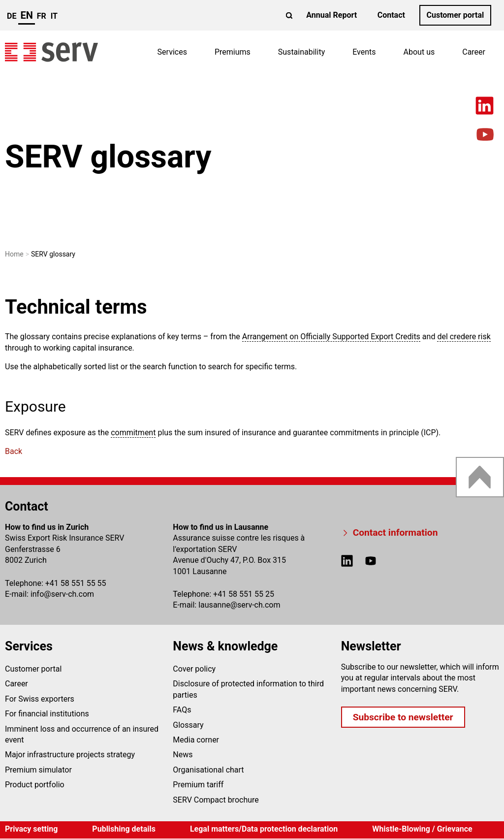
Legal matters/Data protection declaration (264, 829)
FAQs (182, 710)
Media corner (196, 740)
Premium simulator (38, 770)
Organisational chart (208, 770)
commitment (133, 433)
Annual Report (331, 15)
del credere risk (464, 337)
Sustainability (301, 52)
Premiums (233, 52)
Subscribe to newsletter (403, 717)
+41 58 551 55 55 (76, 583)
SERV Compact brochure (216, 800)
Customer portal (455, 15)
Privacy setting (31, 829)
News (183, 755)
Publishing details (124, 829)
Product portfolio (35, 785)
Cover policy (194, 669)
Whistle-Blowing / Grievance (422, 829)
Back (14, 451)
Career (474, 52)
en (26, 15)
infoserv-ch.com (62, 594)
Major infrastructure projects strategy (70, 755)
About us (419, 52)
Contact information (395, 532)
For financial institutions (47, 714)
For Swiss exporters (40, 699)
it (54, 16)
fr (42, 16)
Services (172, 52)
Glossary (188, 725)
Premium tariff (198, 785)
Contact (391, 15)
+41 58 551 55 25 (244, 594)
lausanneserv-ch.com (239, 605)
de (12, 16)
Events (364, 52)
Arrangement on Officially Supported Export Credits (331, 337)
